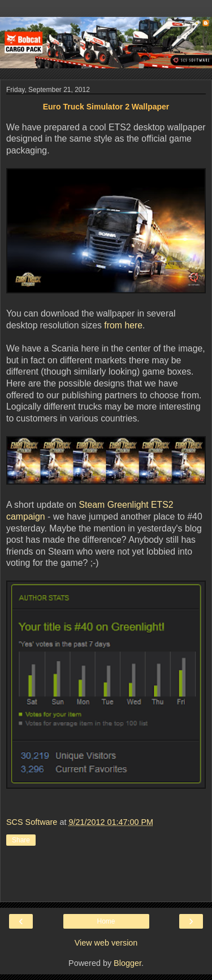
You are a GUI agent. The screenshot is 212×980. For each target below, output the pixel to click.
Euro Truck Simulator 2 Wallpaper (106, 107)
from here (123, 325)
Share (21, 840)
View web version (106, 943)
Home (106, 921)
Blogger (127, 963)
